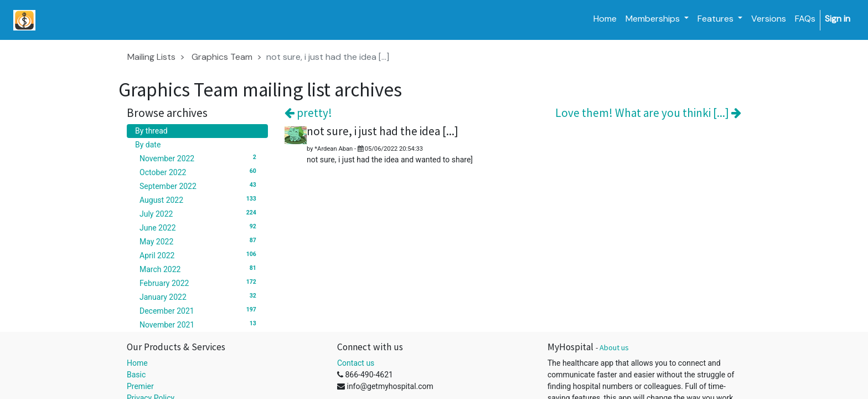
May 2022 (200, 241)
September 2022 (200, 186)
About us (614, 347)
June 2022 (200, 227)
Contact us (356, 363)
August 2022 (200, 199)
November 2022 (200, 158)
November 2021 (200, 324)
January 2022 (200, 296)
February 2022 (200, 283)
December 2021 (200, 310)
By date (148, 145)
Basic (136, 375)
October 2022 (200, 172)
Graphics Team (222, 57)
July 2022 (200, 213)
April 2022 (200, 255)
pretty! (308, 113)
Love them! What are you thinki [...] (648, 113)
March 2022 (200, 269)
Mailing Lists (151, 57)
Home (137, 363)
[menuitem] (605, 19)
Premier (140, 386)
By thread (151, 131)
